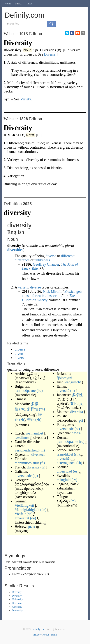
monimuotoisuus (27, 463)
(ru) (82, 442)
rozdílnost (22, 437)
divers (19, 358)
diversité (33, 467)
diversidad (64, 471)
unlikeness (42, 260)
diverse (51, 256)
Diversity (17, 592)
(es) (76, 471)
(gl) (35, 476)
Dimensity (17, 610)
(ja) (81, 403)
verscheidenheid (27, 450)
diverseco (38, 454)
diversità (63, 391)
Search (19, 4)
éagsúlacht (73, 382)
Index (29, 4)
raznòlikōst (65, 454)
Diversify (17, 596)
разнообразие (25, 391)
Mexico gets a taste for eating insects (52, 294)
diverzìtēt (64, 458)
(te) (73, 501)
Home (8, 4)
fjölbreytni (64, 378)
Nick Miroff (52, 291)
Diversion (17, 603)
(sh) (77, 454)
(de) (43, 510)
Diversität (22, 518)
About (46, 635)
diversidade (23, 476)
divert (19, 353)
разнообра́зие (67, 442)
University (17, 599)
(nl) (42, 450)
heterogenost (66, 463)
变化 (31, 420)
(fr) (43, 467)
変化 (74, 403)
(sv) (74, 480)
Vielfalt (20, 514)
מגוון (32, 527)
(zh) (22, 409)
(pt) (77, 429)
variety (23, 287)
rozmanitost (34, 433)
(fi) (43, 463)
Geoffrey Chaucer (46, 264)
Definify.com (38, 629)
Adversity (17, 607)
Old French (16, 562)
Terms (54, 635)
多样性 (33, 409)
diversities (15, 250)
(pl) (80, 420)
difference (22, 260)
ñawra (76, 433)
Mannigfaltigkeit (27, 510)
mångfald (64, 480)
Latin (42, 562)
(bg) (40, 391)
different (67, 256)
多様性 (77, 395)
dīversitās (50, 562)
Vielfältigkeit (24, 505)
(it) (73, 391)
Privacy (37, 635)
